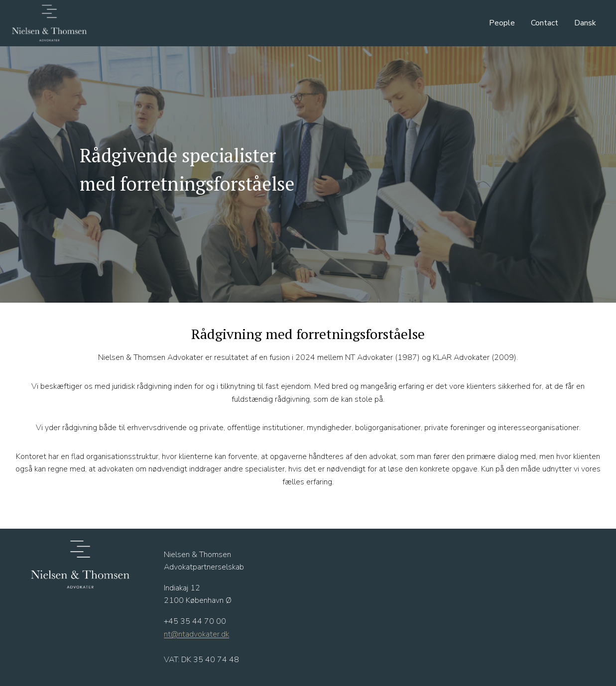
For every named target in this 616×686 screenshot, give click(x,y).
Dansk (585, 23)
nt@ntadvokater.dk (196, 634)
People (502, 23)
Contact (545, 23)
